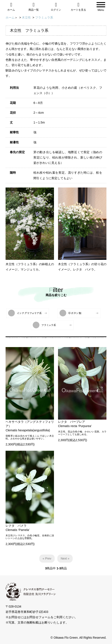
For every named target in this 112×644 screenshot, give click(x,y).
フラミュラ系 (44, 17)
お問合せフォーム (39, 617)
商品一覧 (34, 7)
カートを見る (78, 7)
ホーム (11, 7)
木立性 (26, 17)
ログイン (56, 7)
